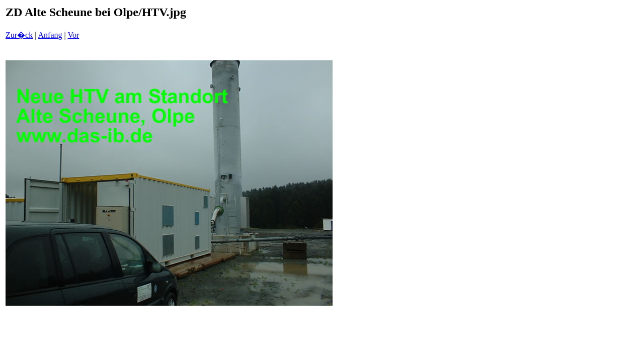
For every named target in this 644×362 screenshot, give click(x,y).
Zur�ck (19, 35)
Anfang (50, 35)
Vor (73, 35)
